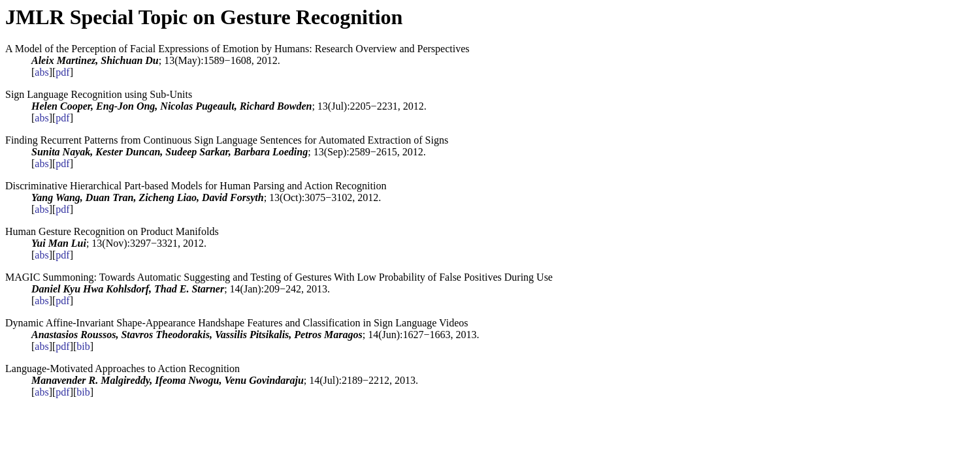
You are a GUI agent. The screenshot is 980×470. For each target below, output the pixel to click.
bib (83, 346)
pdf (62, 72)
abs (41, 72)
